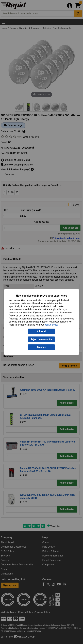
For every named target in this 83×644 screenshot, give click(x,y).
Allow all (41, 331)
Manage (41, 347)
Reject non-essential (41, 339)
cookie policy (51, 325)
